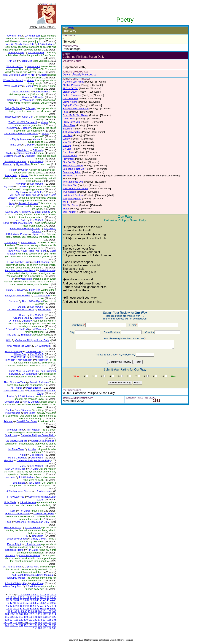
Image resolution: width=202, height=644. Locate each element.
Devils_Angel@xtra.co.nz (79, 74)
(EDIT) (71, 28)
